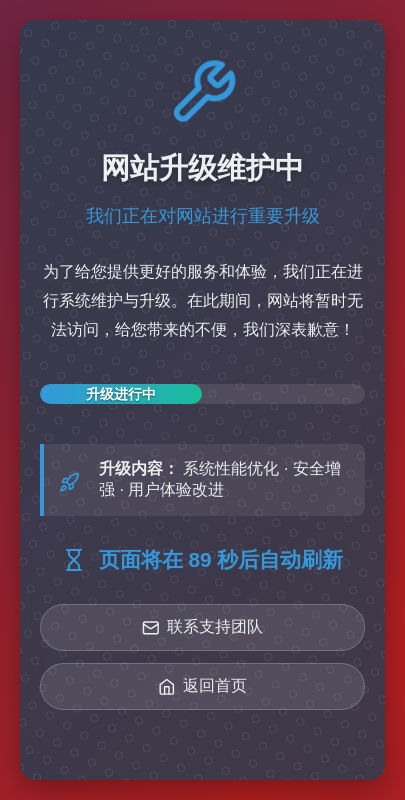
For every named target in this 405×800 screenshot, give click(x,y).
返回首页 (203, 686)
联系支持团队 (203, 627)
